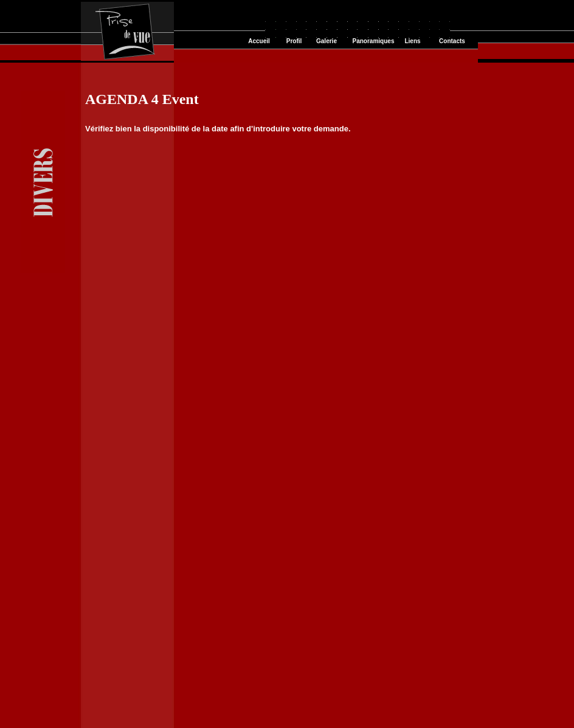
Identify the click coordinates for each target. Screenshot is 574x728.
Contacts (452, 41)
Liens (412, 41)
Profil (294, 41)
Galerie (327, 41)
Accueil (259, 41)
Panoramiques (374, 41)
